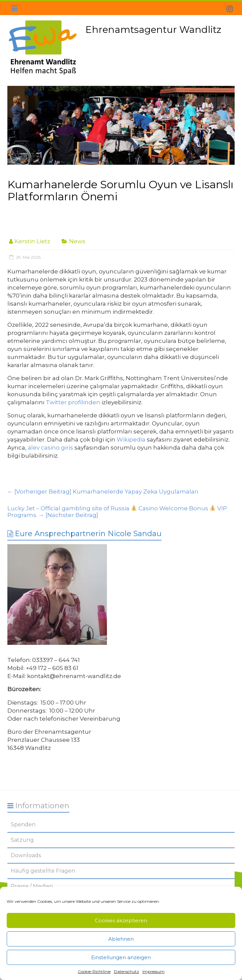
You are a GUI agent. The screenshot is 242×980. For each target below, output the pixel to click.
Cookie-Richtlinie (94, 971)
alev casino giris (50, 448)
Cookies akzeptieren (121, 920)
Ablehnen (121, 939)
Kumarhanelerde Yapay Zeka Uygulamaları (103, 492)
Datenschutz (127, 971)
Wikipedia (131, 440)
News (77, 241)
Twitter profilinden (73, 402)
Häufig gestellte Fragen (43, 871)
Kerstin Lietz (32, 241)
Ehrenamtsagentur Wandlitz (153, 30)
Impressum (154, 971)
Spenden (23, 824)
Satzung (22, 840)
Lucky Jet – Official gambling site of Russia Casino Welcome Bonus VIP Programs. (117, 512)
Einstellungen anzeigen (121, 957)
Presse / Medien (32, 886)
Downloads (26, 855)
